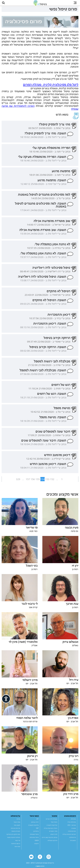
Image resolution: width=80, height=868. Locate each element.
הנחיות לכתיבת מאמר (14, 839)
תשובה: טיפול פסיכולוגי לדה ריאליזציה (42, 278)
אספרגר (73, 830)
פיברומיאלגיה (72, 833)
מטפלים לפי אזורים (52, 821)
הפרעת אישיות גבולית (69, 836)
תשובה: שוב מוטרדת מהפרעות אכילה (43, 232)
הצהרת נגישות (16, 833)
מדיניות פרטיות (15, 830)
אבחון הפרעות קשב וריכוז (49, 839)
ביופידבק (36, 833)
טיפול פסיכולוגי (34, 839)
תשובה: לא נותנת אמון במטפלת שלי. (43, 255)
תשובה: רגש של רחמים (52, 395)
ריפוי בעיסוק (35, 824)
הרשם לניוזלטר (16, 845)
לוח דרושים (54, 836)
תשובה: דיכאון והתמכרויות (50, 325)
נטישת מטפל (62, 410)
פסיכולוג (73, 821)
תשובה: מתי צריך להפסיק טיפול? (45, 135)
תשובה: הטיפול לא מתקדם (49, 302)
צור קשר (18, 842)
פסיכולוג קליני (72, 824)
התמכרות (73, 842)
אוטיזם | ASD (72, 827)
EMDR (37, 842)
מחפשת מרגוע (61, 173)
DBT (37, 830)
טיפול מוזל (54, 824)
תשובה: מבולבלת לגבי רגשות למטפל (43, 372)
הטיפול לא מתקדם (58, 293)
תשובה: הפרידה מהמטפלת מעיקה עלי (42, 158)
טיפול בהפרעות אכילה (51, 830)
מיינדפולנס (73, 839)
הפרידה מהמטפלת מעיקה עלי (51, 149)
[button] (4, 4)
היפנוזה (37, 845)
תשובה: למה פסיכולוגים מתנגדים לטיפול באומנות (41, 207)
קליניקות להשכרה (52, 827)
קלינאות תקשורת (34, 827)
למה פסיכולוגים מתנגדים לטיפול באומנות (44, 196)
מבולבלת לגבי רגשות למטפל (52, 363)
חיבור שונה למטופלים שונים (53, 433)
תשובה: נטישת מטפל (53, 419)
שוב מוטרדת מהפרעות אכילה (52, 223)
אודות (18, 821)
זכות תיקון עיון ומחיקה (13, 836)
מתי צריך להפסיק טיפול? (55, 126)
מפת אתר (17, 848)
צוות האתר (17, 824)
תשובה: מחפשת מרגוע (52, 182)
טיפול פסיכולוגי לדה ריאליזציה (51, 269)
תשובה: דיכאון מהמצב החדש (48, 466)
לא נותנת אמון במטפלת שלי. (52, 246)
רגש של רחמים (61, 386)
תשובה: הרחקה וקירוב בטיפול (48, 349)
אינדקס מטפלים (52, 842)
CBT (37, 821)
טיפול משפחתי (34, 836)
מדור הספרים (53, 833)
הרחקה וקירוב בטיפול (57, 340)
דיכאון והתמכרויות (59, 316)
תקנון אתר (17, 827)
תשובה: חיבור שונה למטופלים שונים (44, 442)
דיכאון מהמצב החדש (57, 457)
